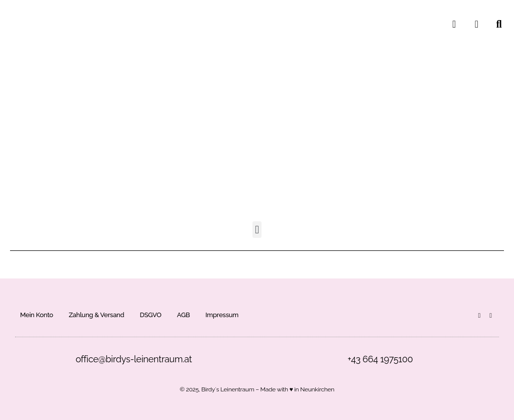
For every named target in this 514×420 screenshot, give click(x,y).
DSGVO (150, 315)
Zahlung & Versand (97, 315)
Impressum (222, 315)
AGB (184, 315)
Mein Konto (37, 315)
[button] (257, 230)
